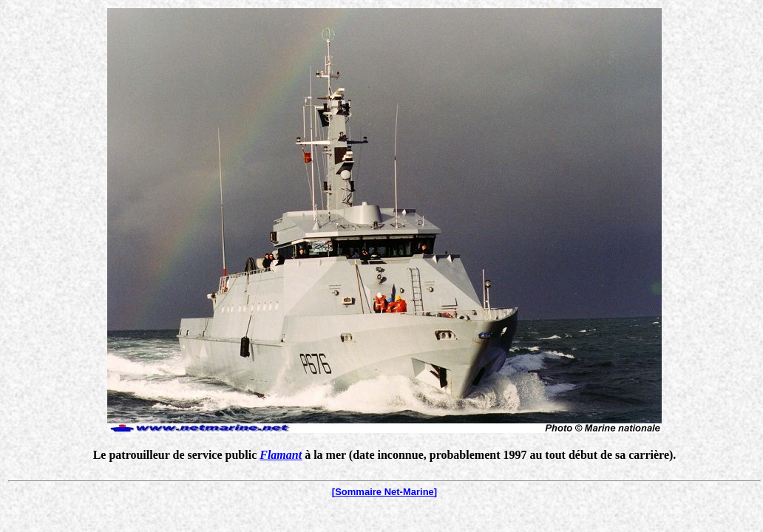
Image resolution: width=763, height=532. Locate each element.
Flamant (281, 455)
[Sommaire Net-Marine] (384, 492)
